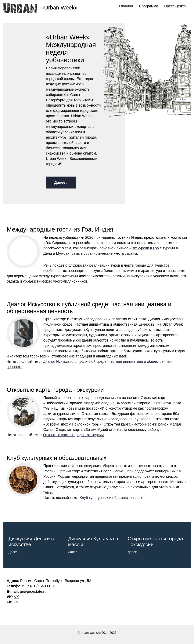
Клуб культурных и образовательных (111, 498)
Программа (149, 6)
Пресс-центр (175, 6)
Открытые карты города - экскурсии (73, 435)
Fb (16, 602)
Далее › (61, 182)
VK (16, 597)
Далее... (14, 552)
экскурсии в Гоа (145, 248)
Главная (126, 6)
